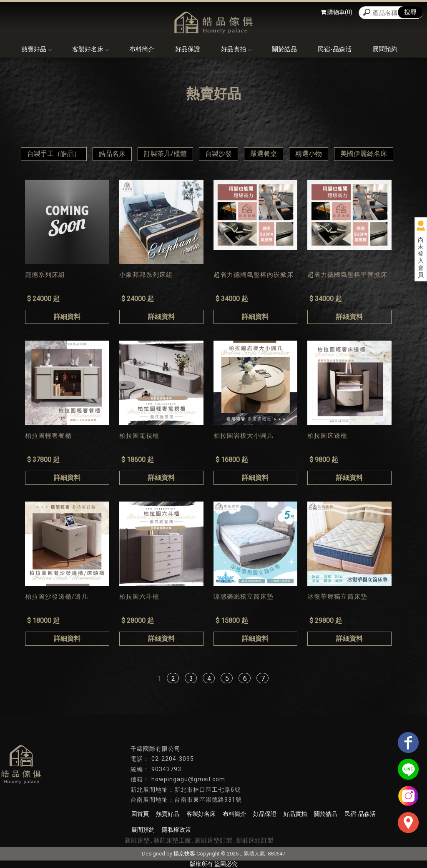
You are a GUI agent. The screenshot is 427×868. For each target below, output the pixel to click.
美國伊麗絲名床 (364, 154)
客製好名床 (90, 49)
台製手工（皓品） (54, 154)
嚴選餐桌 (264, 154)
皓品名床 (112, 154)
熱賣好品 (36, 49)
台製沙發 (219, 154)
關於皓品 (284, 49)
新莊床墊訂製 (213, 840)
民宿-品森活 (335, 49)
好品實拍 (236, 49)
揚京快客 (184, 854)
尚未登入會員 (421, 257)
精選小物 (309, 154)
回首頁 (140, 814)
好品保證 (188, 49)
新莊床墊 (137, 840)
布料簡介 (142, 49)
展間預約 (385, 49)
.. (241, 854)
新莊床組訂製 (255, 840)
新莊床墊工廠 (172, 840)
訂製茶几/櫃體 (165, 154)
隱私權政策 (176, 830)
